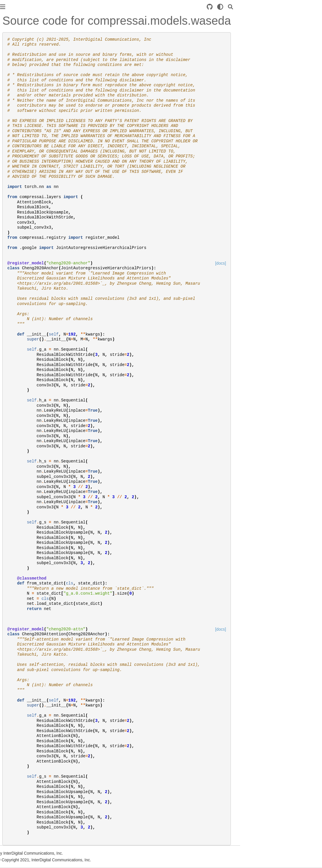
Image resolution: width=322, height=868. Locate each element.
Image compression (23, 209)
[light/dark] (292, 7)
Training (12, 68)
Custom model (18, 77)
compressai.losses (22, 157)
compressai (15, 102)
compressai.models (23, 166)
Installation (15, 44)
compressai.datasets (24, 120)
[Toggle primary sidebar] (74, 7)
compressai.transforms (26, 185)
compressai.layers (21, 148)
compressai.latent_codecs (29, 139)
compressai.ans (19, 111)
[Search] (302, 7)
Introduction (16, 35)
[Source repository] (281, 7)
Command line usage (24, 233)
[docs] (292, 263)
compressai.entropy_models (31, 129)
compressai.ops (19, 175)
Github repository (21, 257)
